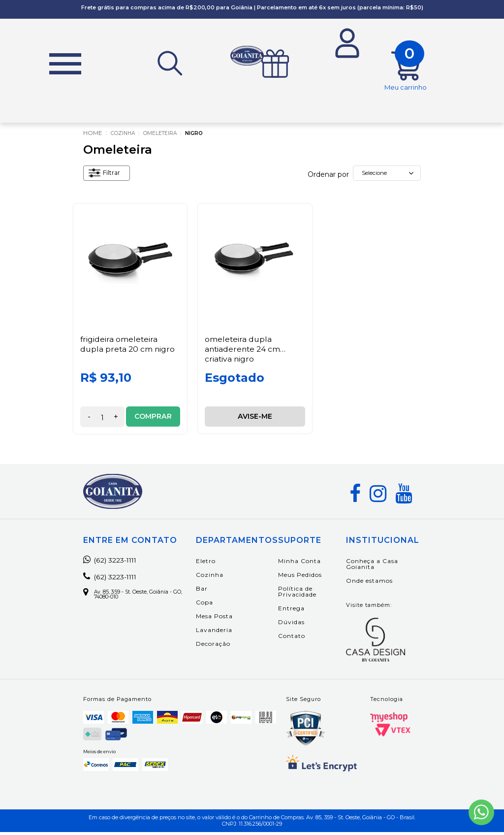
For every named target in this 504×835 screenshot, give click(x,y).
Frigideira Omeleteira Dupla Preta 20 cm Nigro (128, 347)
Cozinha (125, 136)
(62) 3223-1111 (115, 563)
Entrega (300, 611)
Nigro (207, 136)
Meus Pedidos (309, 578)
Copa (213, 605)
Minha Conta (308, 564)
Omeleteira (168, 136)
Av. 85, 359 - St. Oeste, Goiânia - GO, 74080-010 (141, 599)
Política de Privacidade (306, 594)
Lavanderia (223, 633)
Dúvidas (300, 625)
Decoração (222, 647)
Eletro (215, 564)
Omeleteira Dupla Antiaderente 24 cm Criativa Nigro (244, 351)
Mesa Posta (223, 619)
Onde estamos (371, 584)
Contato (300, 639)
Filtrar (107, 177)
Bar (211, 591)
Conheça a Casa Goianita (374, 567)
